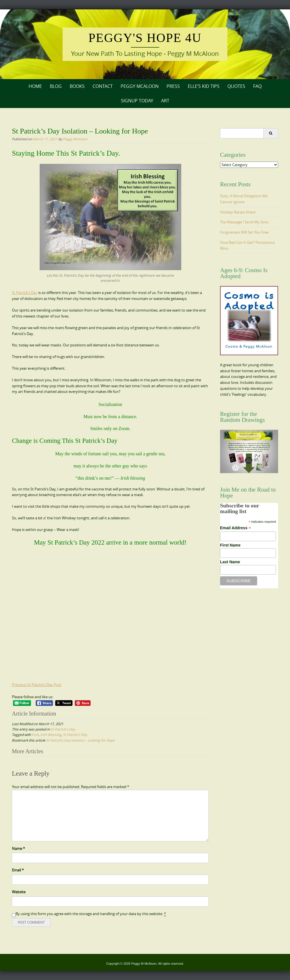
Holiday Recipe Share (238, 212)
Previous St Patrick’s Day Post (37, 685)
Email (18, 870)
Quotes (236, 86)
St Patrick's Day (63, 729)
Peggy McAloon (140, 86)
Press (173, 86)
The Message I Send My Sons (244, 222)
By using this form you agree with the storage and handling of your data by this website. (91, 914)
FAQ (257, 86)
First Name (230, 545)
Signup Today (137, 101)
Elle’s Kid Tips (204, 86)
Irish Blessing (51, 735)
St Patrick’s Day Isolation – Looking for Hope (80, 740)
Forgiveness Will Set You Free (244, 232)
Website (19, 892)
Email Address (235, 528)
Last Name (230, 562)
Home (35, 86)
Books (77, 86)
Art (165, 101)
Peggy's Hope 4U (145, 38)
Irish (35, 735)
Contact (103, 86)
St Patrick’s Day (25, 293)
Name (18, 848)
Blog (56, 86)
